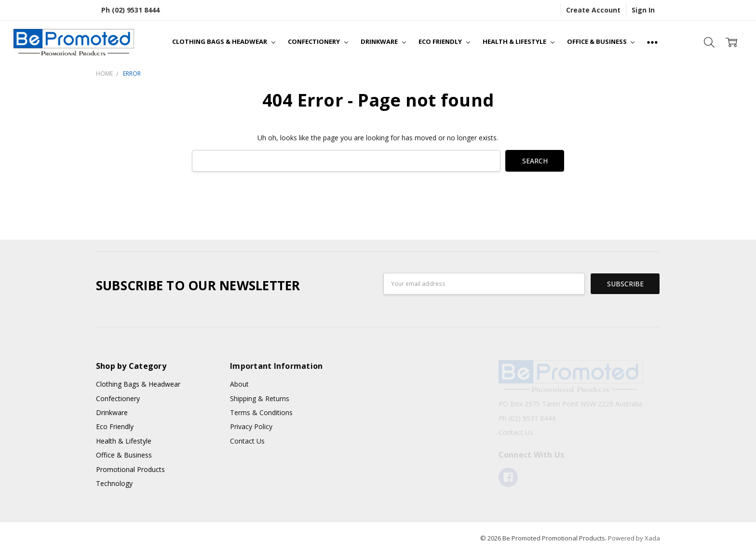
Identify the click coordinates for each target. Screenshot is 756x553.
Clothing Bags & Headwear (224, 41)
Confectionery (318, 41)
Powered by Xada (634, 538)
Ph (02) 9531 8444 (130, 10)
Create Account (593, 10)
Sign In (643, 10)
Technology (114, 483)
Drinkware (383, 41)
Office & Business (601, 41)
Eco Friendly (444, 41)
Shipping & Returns (260, 398)
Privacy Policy (251, 426)
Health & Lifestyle (519, 41)
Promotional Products (130, 469)
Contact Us (247, 441)
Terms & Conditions (261, 412)
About (239, 384)
